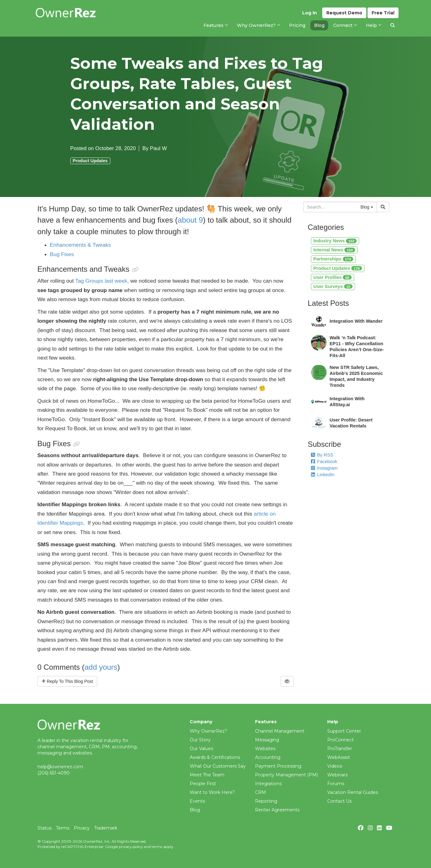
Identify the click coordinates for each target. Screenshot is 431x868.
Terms (63, 828)
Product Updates (90, 161)
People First (203, 784)
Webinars (337, 775)
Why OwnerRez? (208, 731)
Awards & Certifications (215, 757)
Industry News (335, 241)
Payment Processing (278, 766)
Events (197, 801)
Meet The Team (207, 775)
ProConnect (341, 740)
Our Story (200, 740)
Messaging (267, 740)
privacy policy (131, 847)
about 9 (190, 220)
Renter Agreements (277, 810)
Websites (265, 749)
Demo (344, 13)
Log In (310, 13)
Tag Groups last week (101, 281)
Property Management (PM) (286, 775)
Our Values (201, 749)
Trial (383, 13)
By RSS (322, 455)
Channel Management (280, 731)
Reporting (266, 801)
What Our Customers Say (218, 766)
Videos (335, 766)
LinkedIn (323, 475)
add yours (101, 667)
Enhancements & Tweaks (80, 245)
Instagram (324, 468)
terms (157, 847)
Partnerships (333, 259)
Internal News (334, 250)
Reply (67, 681)
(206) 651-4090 (54, 773)
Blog (195, 810)
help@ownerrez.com (60, 767)
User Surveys (333, 286)
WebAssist (339, 757)
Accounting (268, 757)
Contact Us (339, 801)
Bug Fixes (62, 254)
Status (45, 828)
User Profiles (333, 277)
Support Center (344, 731)
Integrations (268, 784)
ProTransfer (340, 749)
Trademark (106, 828)
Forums (336, 784)
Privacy (82, 828)
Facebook (324, 462)
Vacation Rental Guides (353, 792)
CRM (261, 792)
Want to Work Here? (212, 792)
